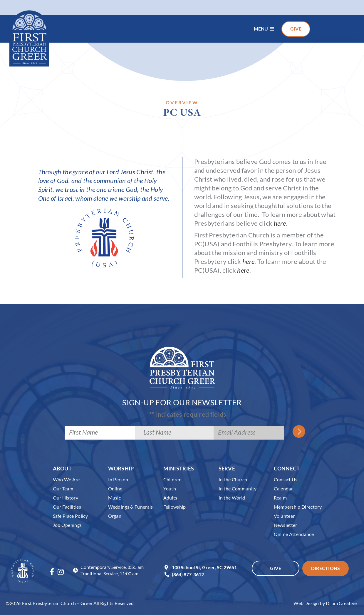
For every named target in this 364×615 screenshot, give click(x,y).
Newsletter (286, 525)
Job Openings (67, 525)
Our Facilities (67, 507)
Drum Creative (341, 603)
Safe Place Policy (71, 516)
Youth (170, 489)
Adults (170, 498)
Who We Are (66, 479)
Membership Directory (298, 507)
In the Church (233, 479)
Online (115, 489)
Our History (66, 498)
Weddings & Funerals (131, 507)
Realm (280, 498)
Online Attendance (294, 534)
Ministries (179, 468)
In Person (118, 479)
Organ (115, 516)
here (280, 223)
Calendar (284, 489)
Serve (227, 468)
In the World (232, 498)
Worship (121, 468)
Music (115, 498)
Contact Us (286, 479)
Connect (287, 468)
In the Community (238, 489)
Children (173, 479)
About (62, 468)
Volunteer (284, 516)
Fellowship (175, 507)
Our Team (63, 489)
